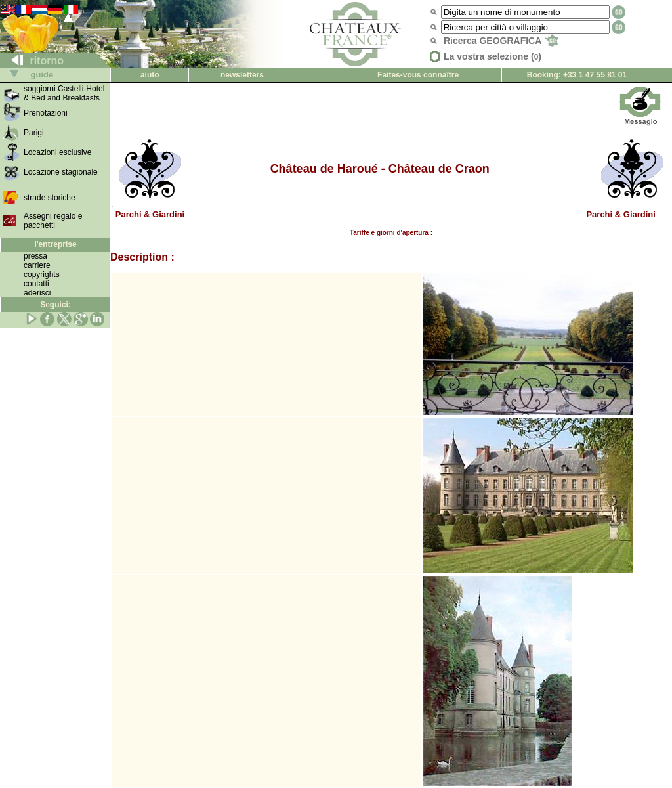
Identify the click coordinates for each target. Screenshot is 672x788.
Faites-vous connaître (418, 75)
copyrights (42, 274)
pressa (35, 256)
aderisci (37, 293)
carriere (37, 265)
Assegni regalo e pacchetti (53, 221)
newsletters (242, 75)
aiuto (150, 75)
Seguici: (55, 305)
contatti (36, 284)
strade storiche (50, 198)
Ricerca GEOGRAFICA (501, 41)
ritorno (32, 61)
